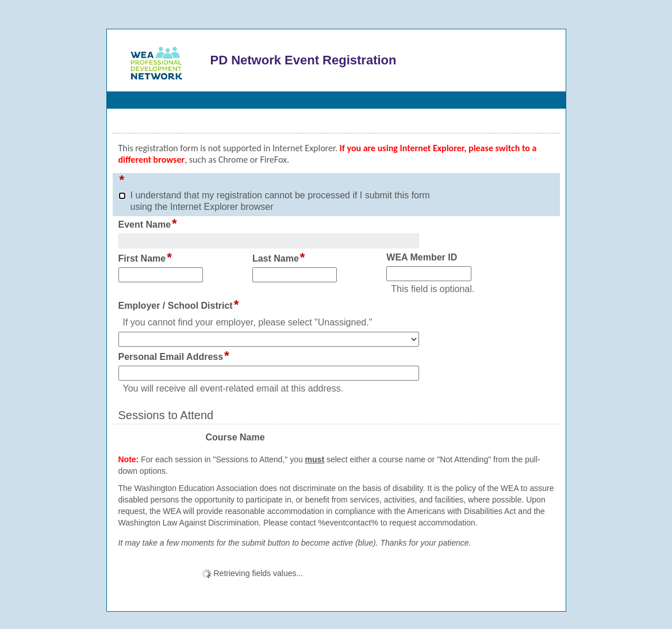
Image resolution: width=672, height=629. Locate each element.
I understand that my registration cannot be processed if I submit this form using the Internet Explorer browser (280, 201)
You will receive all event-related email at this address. (233, 388)
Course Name (235, 438)
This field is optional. (433, 289)
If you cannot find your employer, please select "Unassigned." (248, 322)
